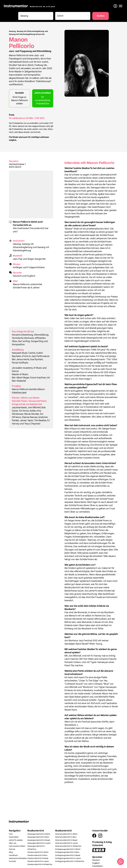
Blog (11, 852)
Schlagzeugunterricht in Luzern (68, 858)
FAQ (11, 834)
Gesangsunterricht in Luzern (39, 843)
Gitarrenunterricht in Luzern (67, 843)
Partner (12, 849)
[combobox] (35, 16)
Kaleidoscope (19, 393)
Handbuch (13, 855)
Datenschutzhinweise (18, 858)
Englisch (96, 863)
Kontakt (12, 861)
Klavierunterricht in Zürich (38, 852)
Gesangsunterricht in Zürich (39, 834)
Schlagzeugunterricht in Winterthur (70, 861)
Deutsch (96, 860)
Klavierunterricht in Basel (38, 858)
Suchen (101, 16)
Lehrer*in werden (16, 840)
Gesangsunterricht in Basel (39, 840)
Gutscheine (14, 837)
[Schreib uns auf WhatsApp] (121, 862)
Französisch (98, 866)
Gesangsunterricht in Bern (38, 837)
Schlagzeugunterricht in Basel (68, 855)
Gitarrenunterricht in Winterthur (68, 846)
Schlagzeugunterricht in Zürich (68, 849)
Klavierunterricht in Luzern (38, 861)
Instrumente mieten (17, 846)
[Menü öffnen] (121, 6)
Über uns (13, 843)
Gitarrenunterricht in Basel (66, 840)
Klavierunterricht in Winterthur (40, 864)
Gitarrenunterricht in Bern (66, 837)
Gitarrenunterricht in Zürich (66, 834)
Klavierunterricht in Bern (37, 855)
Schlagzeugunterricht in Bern (67, 852)
